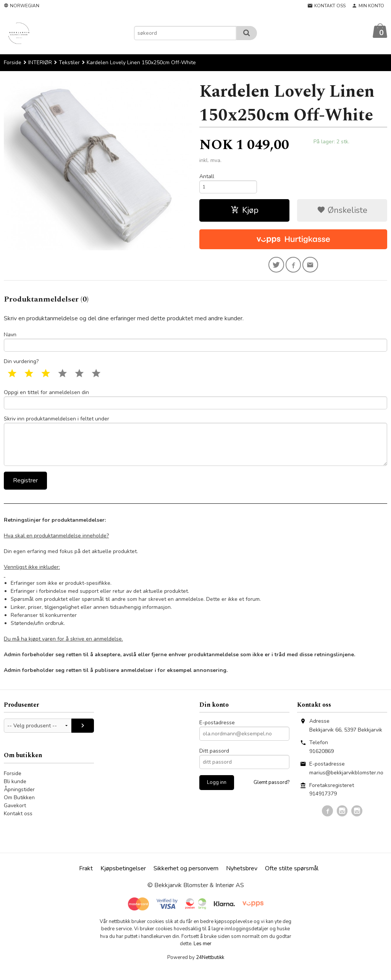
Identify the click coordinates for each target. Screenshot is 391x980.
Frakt (86, 879)
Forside (13, 63)
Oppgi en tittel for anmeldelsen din (195, 405)
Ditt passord (214, 762)
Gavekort (15, 817)
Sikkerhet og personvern (186, 879)
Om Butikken (19, 809)
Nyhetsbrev (242, 879)
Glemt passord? (271, 793)
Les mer (203, 955)
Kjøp (245, 212)
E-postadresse (217, 734)
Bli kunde (15, 793)
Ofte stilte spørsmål (292, 879)
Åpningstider (19, 801)
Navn (195, 345)
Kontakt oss (18, 825)
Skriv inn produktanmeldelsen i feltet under (195, 449)
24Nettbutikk (210, 969)
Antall (207, 177)
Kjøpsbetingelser (123, 879)
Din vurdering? (21, 366)
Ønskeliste (342, 212)
